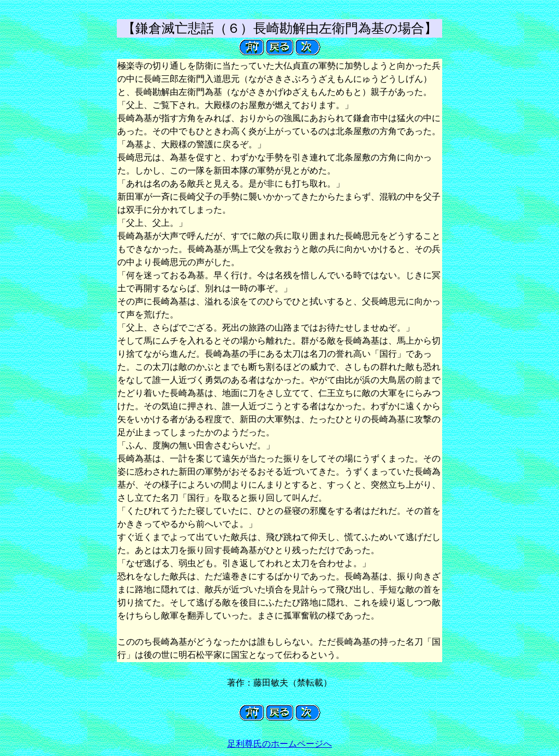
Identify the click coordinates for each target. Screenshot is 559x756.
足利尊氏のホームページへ (279, 744)
